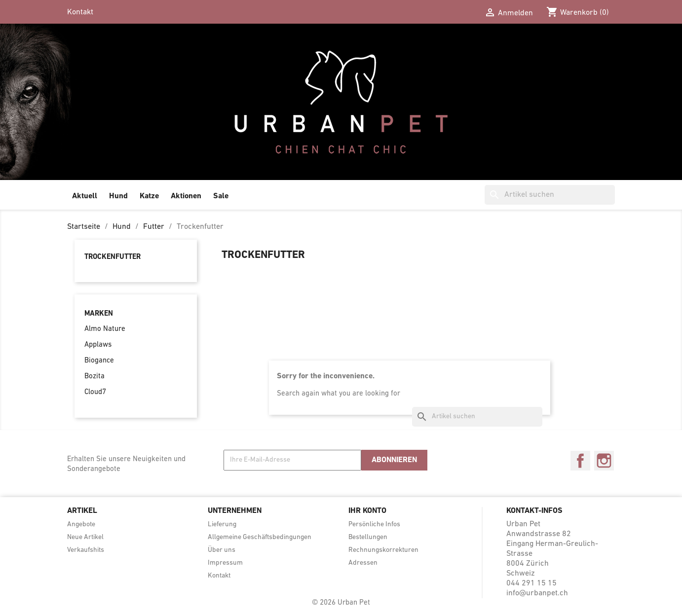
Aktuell (85, 196)
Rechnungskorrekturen (383, 550)
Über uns (222, 550)
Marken (99, 314)
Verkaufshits (86, 550)
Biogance (99, 361)
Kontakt (80, 12)
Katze (149, 196)
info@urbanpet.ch (537, 593)
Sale (221, 196)
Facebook (580, 461)
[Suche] (550, 195)
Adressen (363, 563)
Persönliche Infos (374, 525)
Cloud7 (95, 392)
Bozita (95, 377)
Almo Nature (105, 329)
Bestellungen (368, 537)
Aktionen (186, 196)
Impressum (225, 563)
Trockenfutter (113, 257)
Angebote (81, 525)
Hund (118, 196)
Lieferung (222, 525)
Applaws (98, 345)
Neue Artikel (85, 537)
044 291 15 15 (531, 583)
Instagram (604, 461)
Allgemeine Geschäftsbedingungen (260, 537)
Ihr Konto (367, 511)
